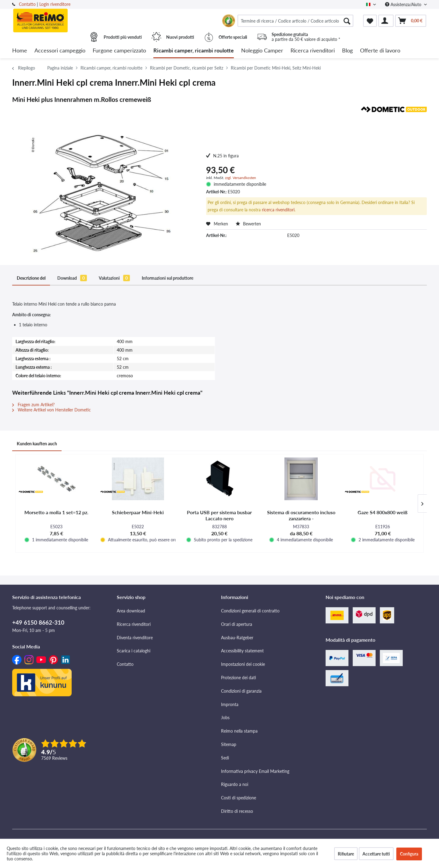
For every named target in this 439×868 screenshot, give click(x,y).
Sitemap (229, 744)
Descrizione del (31, 278)
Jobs (225, 717)
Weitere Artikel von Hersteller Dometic (52, 410)
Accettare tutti (376, 854)
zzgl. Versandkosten (241, 178)
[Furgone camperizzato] (119, 51)
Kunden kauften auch (37, 444)
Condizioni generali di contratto (250, 611)
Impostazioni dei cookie (243, 664)
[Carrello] (411, 21)
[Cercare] (347, 21)
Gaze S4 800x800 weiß (383, 512)
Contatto (27, 4)
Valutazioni (114, 278)
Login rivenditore (55, 4)
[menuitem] (295, 21)
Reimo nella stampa (239, 731)
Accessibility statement (242, 651)
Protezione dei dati (239, 678)
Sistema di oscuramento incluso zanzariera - (301, 515)
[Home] (20, 51)
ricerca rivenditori (278, 210)
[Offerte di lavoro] (380, 51)
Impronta (230, 704)
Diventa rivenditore (135, 638)
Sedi (225, 758)
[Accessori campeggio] (60, 51)
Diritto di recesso (237, 811)
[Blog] (347, 51)
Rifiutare (346, 854)
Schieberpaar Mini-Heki (138, 512)
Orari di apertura (237, 624)
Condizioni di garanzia (241, 691)
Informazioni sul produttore (168, 278)
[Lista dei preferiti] (370, 21)
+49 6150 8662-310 (38, 622)
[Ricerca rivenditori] (313, 51)
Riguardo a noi (235, 784)
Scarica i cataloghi (134, 651)
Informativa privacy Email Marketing (255, 771)
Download (72, 278)
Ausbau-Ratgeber (237, 638)
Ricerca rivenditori (134, 624)
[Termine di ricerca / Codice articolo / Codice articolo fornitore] (295, 21)
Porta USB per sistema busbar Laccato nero (219, 515)
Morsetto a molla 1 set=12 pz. (56, 512)
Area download (131, 611)
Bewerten (248, 224)
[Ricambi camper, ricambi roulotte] (194, 51)
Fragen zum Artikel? (33, 405)
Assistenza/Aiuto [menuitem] (404, 4)
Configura (409, 854)
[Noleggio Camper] (262, 51)
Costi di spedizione (239, 798)
